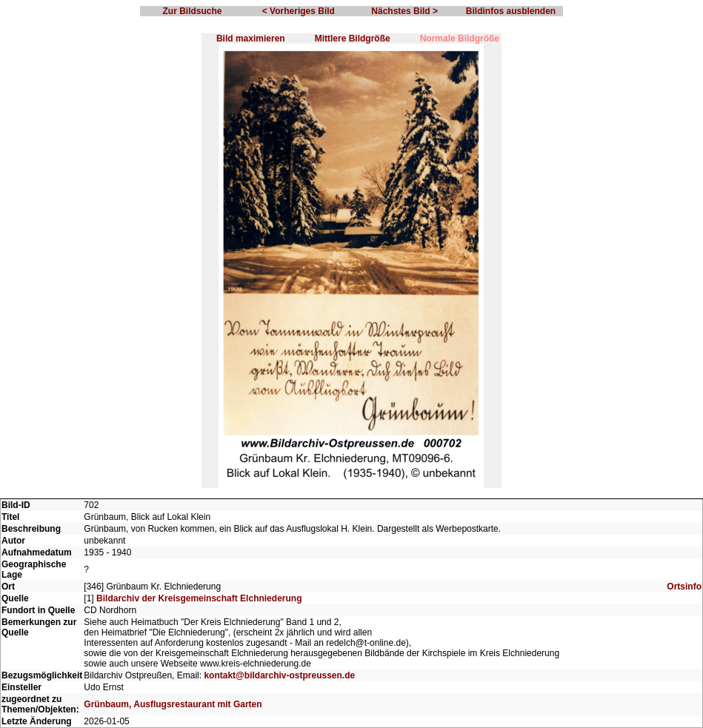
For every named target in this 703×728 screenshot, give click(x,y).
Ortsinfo (684, 587)
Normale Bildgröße (460, 39)
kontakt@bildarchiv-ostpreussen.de (279, 675)
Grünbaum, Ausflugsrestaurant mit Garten (173, 704)
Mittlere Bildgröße (353, 39)
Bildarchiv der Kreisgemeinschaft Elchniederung (199, 598)
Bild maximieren (251, 39)
